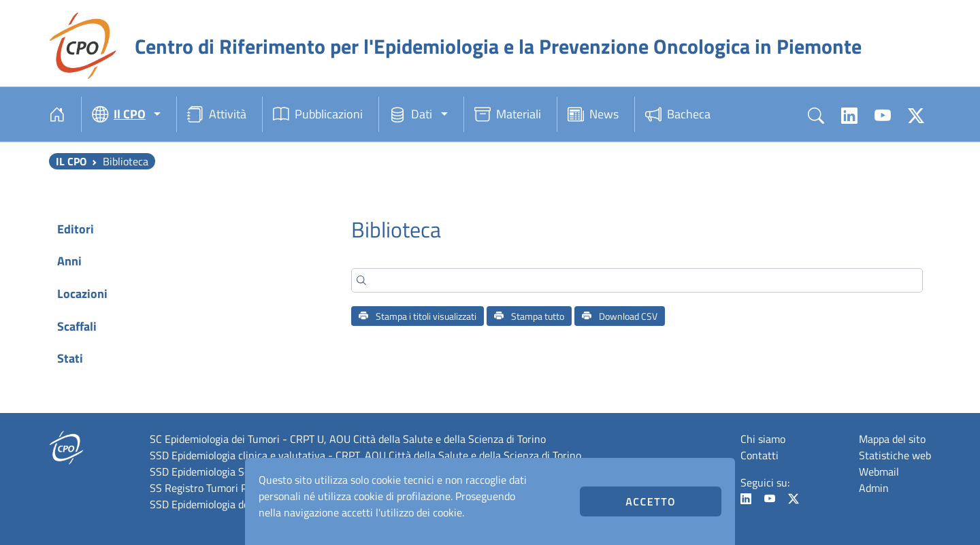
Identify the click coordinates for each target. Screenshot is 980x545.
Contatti (759, 455)
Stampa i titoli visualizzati (418, 316)
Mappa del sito (892, 439)
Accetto (651, 501)
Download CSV (620, 316)
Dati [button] (411, 114)
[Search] (637, 280)
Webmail (879, 472)
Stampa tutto (529, 316)
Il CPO (71, 161)
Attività (217, 114)
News (593, 114)
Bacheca (678, 114)
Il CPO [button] (119, 114)
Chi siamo (763, 439)
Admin (874, 488)
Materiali (508, 114)
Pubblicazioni (318, 114)
